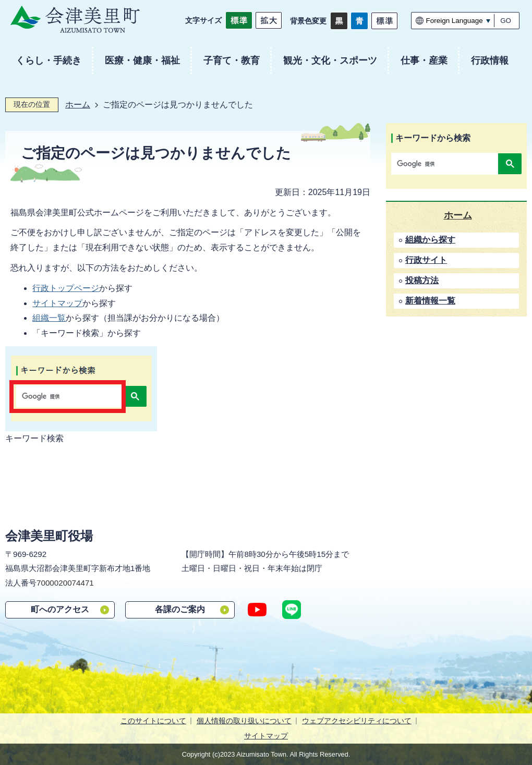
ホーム (78, 105)
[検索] (447, 164)
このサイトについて (153, 721)
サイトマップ (57, 303)
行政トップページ (66, 288)
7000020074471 (65, 583)
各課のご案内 (180, 609)
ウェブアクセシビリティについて (357, 721)
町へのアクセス (60, 609)
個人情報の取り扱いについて (244, 721)
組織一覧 (49, 318)
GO (506, 21)
